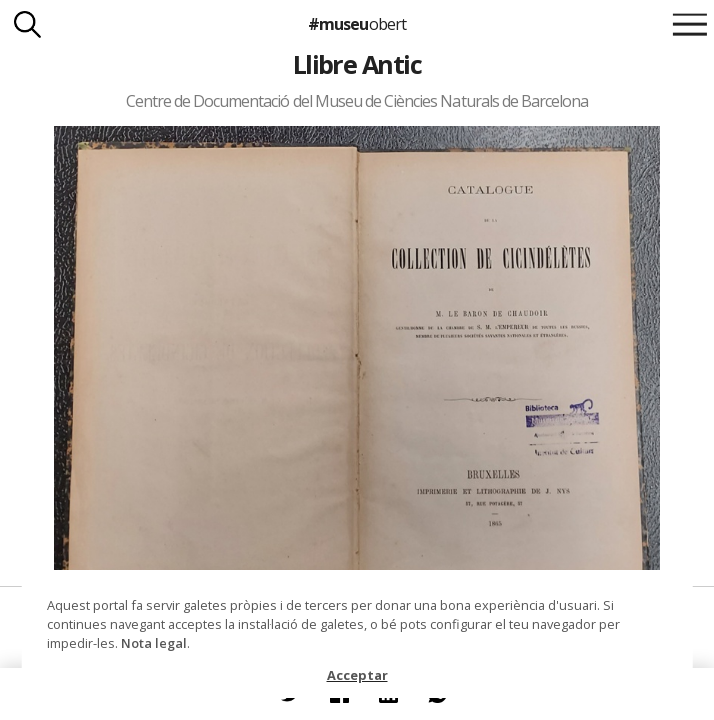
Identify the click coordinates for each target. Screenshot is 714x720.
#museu (356, 24)
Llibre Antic (357, 64)
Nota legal (154, 643)
